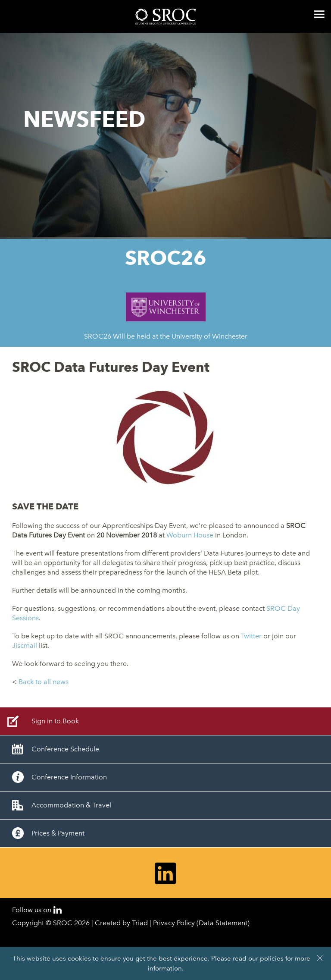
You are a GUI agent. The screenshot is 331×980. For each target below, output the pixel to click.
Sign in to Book (55, 721)
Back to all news (44, 682)
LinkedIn (58, 910)
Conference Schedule (65, 749)
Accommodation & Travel (71, 805)
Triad (140, 923)
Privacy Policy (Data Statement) (201, 923)
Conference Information (69, 777)
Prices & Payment (58, 833)
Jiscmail (25, 645)
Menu (319, 14)
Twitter (251, 636)
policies (272, 958)
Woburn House (190, 535)
